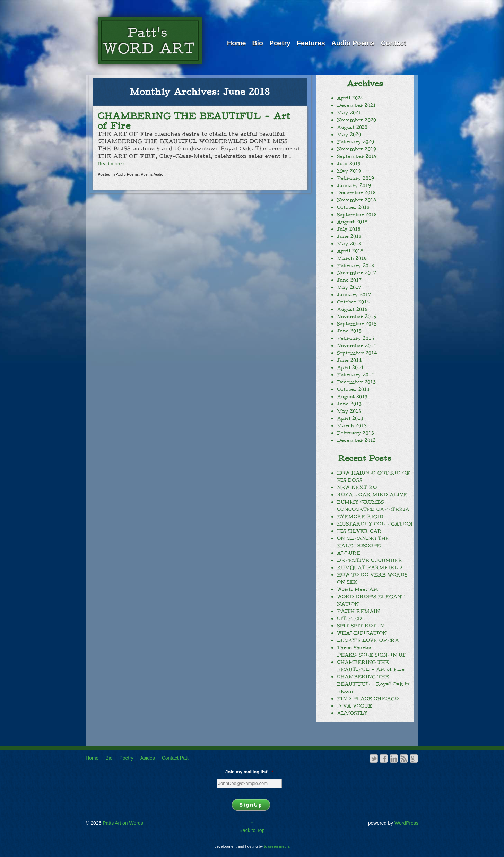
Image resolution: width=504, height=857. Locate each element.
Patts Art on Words (122, 823)
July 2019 (349, 164)
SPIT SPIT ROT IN (360, 626)
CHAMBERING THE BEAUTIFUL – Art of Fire (194, 121)
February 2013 (355, 433)
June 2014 (349, 360)
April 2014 (350, 367)
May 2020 (349, 135)
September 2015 (357, 324)
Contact (394, 43)
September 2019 (357, 156)
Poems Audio (152, 174)
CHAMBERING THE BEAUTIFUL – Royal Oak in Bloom (373, 684)
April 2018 (350, 251)
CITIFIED (349, 618)
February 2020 (355, 142)
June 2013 (349, 404)
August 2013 (352, 397)
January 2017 (354, 295)
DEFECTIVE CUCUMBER (370, 560)
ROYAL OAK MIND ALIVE (372, 495)
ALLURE (349, 553)
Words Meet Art (358, 589)
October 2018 (353, 207)
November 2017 (357, 273)
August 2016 (352, 309)
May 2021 (349, 113)
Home (236, 43)
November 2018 (357, 200)
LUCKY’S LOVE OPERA (368, 640)
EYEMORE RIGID (360, 517)
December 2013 (356, 382)
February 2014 (355, 375)
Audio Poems (353, 43)
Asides (148, 758)
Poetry (280, 43)
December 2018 (356, 193)
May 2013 (349, 411)
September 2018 (357, 215)
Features (311, 43)
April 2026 (350, 98)
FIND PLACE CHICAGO (368, 699)
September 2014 (357, 353)
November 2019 (357, 149)
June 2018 (349, 236)
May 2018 (349, 244)
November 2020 (357, 120)
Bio (258, 43)
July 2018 (349, 229)
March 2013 (352, 426)
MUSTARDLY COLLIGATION (375, 524)
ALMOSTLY (352, 713)
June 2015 (349, 331)
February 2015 (355, 338)
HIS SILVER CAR (359, 531)
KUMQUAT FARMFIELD (370, 568)
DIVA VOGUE (354, 706)
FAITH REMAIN (358, 611)
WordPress (406, 823)
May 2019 (349, 171)
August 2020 (352, 127)
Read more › (111, 164)
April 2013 (350, 418)
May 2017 (349, 287)
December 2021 (356, 105)
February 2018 (355, 266)
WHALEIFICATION (362, 633)
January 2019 (354, 185)
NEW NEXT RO (357, 487)
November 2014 (357, 346)
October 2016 (353, 302)
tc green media (277, 846)
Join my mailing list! (249, 772)
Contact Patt (175, 758)
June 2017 (349, 280)
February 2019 (355, 178)
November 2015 (357, 317)
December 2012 (356, 440)
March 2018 (352, 258)
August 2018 (352, 222)
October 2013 (353, 389)
